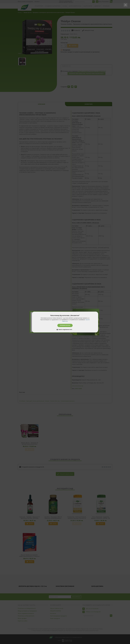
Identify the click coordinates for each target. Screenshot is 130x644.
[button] (65, 330)
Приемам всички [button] (65, 325)
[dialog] (65, 322)
